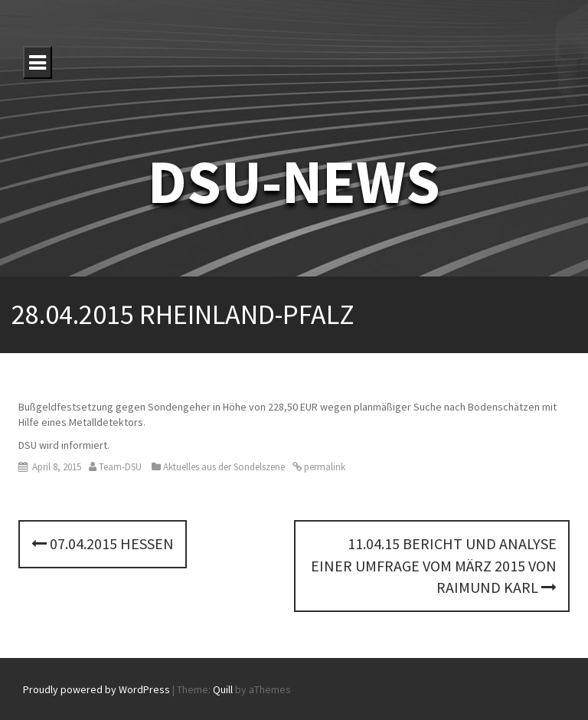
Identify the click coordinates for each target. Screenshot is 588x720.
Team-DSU (120, 467)
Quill (223, 689)
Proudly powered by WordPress (96, 689)
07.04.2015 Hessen (103, 543)
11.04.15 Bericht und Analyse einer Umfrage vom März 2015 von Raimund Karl (434, 565)
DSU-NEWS (294, 181)
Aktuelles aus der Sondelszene (224, 467)
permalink (323, 467)
